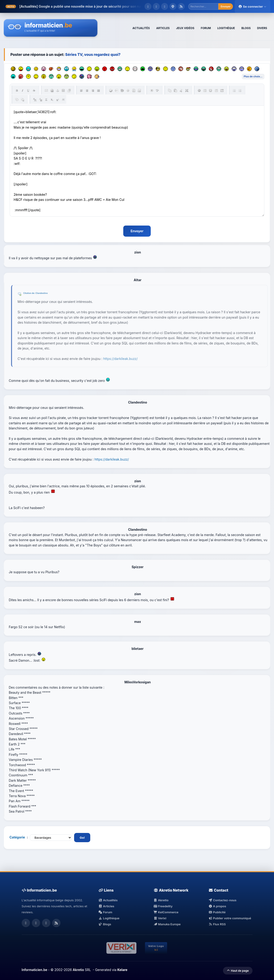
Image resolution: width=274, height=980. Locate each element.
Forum (105, 912)
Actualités (108, 900)
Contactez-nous (222, 900)
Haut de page (238, 971)
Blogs (105, 924)
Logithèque (109, 918)
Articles (106, 906)
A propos (217, 906)
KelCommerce (166, 912)
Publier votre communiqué (230, 918)
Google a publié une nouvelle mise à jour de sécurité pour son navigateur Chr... (101, 6)
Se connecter (253, 6)
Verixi (160, 918)
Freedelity (163, 906)
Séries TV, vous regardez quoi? (93, 54)
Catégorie (17, 837)
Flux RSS (217, 924)
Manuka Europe (167, 924)
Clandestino (42, 293)
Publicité (217, 912)
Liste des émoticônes (253, 77)
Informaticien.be (35, 970)
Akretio (161, 900)
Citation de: (29, 293)
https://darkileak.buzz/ (120, 359)
